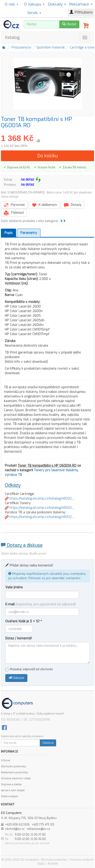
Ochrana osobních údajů (16, 778)
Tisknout (14, 213)
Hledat (69, 24)
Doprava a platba (11, 784)
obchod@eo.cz (15, 829)
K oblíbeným (44, 205)
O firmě (6, 760)
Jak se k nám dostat (13, 790)
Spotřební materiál (50, 47)
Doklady (57, 4)
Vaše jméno (14, 587)
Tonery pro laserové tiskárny (56, 470)
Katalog (12, 37)
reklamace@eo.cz (38, 829)
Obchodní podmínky (13, 766)
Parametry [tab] (29, 233)
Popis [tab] (9, 233)
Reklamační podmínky (14, 772)
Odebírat (48, 743)
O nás (12, 4)
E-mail (40, 604)
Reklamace (81, 4)
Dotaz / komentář (19, 638)
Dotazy (73, 205)
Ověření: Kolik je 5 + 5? (24, 621)
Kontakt (53, 864)
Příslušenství (21, 47)
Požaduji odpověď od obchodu (29, 669)
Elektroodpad (9, 796)
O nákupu (34, 4)
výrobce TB (13, 475)
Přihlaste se (37, 578)
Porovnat (14, 205)
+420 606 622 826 (17, 825)
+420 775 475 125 (43, 825)
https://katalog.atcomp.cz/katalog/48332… (40, 499)
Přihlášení (81, 12)
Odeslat (16, 678)
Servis (34, 13)
